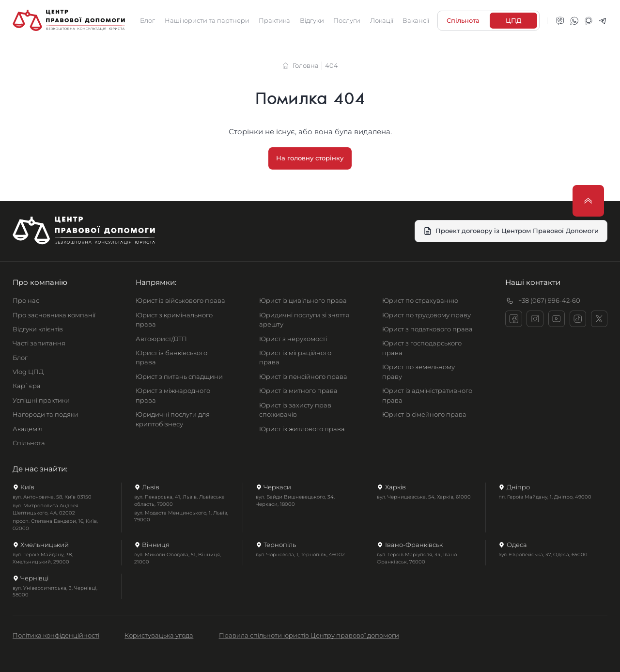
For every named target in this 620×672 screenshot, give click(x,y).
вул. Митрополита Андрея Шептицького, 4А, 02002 (46, 509)
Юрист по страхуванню (420, 300)
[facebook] (513, 319)
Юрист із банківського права (171, 358)
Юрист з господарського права (422, 348)
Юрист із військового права (180, 300)
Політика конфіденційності (56, 635)
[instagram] (535, 319)
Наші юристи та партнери (207, 20)
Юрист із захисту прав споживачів (295, 410)
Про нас (26, 300)
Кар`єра (27, 386)
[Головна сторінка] (69, 21)
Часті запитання (39, 343)
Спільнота (29, 443)
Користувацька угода (159, 635)
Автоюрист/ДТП (161, 339)
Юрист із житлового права (302, 429)
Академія (28, 429)
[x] (599, 319)
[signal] (589, 21)
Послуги (347, 20)
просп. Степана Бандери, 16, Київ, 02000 (55, 525)
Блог (147, 20)
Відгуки (312, 20)
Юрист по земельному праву (418, 372)
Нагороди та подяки (46, 414)
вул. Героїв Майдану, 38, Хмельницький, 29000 (43, 558)
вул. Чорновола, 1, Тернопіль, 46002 (300, 555)
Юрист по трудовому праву (426, 315)
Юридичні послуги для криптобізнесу (173, 419)
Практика (274, 20)
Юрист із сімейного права (424, 414)
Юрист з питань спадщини (179, 376)
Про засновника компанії (54, 315)
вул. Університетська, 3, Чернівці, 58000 (55, 592)
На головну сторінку (310, 158)
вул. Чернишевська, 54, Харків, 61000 (424, 497)
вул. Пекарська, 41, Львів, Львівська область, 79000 (179, 500)
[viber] (560, 21)
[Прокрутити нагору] (588, 201)
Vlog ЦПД (28, 372)
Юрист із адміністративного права (427, 395)
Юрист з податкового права (427, 329)
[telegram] (603, 21)
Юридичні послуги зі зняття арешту (304, 320)
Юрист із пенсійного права (303, 376)
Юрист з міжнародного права (173, 395)
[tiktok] (578, 319)
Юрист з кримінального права (174, 320)
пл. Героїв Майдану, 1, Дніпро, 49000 (545, 497)
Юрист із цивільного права (303, 300)
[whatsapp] (574, 21)
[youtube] (557, 319)
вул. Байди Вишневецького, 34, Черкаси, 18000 (295, 500)
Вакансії (416, 20)
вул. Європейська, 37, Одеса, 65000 (543, 555)
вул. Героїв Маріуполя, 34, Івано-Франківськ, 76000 (418, 558)
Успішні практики (41, 400)
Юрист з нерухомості (293, 339)
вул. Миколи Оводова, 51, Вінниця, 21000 (178, 558)
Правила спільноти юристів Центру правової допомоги (309, 635)
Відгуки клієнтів (38, 329)
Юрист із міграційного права (295, 358)
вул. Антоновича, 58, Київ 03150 (52, 497)
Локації (382, 20)
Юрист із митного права (298, 391)
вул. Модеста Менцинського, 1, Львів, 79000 (181, 516)
